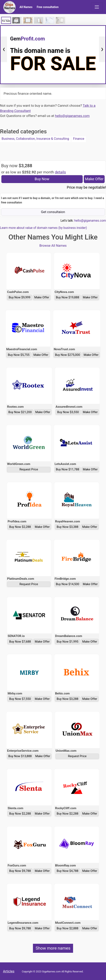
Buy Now (42, 179)
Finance (79, 139)
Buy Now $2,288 (20, 527)
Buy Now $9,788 (20, 871)
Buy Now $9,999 (19, 297)
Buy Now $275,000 (67, 355)
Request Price (29, 469)
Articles (9, 971)
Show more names (53, 948)
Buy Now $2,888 (68, 928)
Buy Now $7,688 (20, 642)
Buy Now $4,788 (68, 871)
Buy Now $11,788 (68, 469)
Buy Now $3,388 (68, 527)
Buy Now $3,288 (68, 699)
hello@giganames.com (72, 116)
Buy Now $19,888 (68, 297)
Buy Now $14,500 (68, 584)
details (60, 172)
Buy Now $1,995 (68, 642)
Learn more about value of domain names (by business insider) (43, 228)
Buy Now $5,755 (19, 355)
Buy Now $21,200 (20, 412)
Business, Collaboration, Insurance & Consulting (35, 139)
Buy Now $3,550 (68, 412)
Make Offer (94, 179)
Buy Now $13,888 (20, 756)
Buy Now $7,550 (20, 699)
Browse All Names (53, 246)
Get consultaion (53, 212)
